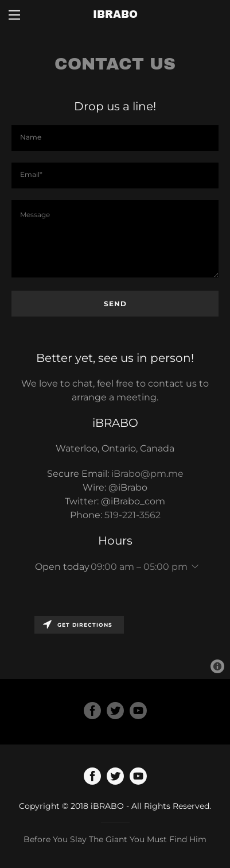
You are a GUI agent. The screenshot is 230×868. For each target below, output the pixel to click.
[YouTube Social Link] (138, 712)
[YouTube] (138, 777)
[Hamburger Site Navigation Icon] (14, 15)
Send (115, 304)
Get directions (78, 625)
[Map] (115, 645)
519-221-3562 (132, 515)
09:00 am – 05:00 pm (139, 567)
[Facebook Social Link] (92, 712)
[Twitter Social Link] (115, 712)
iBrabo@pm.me (147, 474)
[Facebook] (92, 777)
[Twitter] (115, 777)
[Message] (115, 239)
